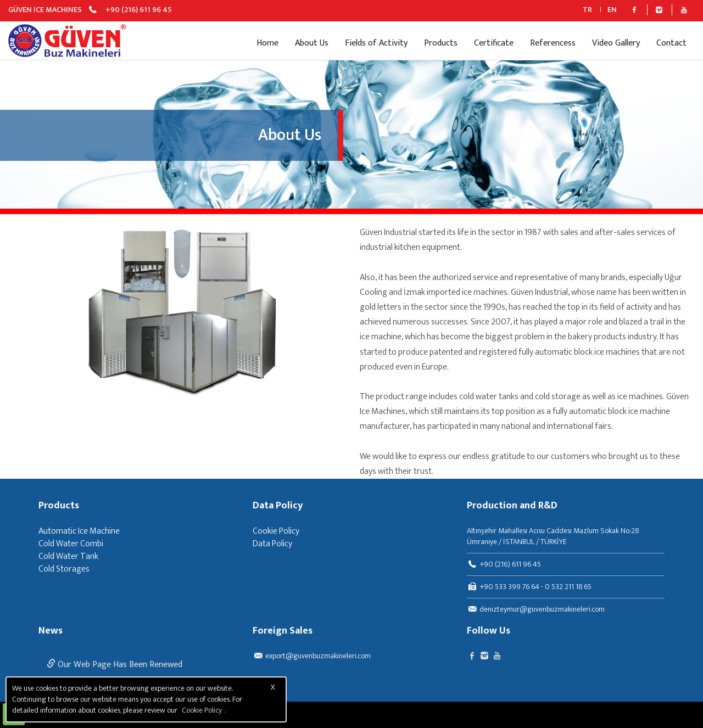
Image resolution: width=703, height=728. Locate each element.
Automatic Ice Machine (79, 531)
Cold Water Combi (71, 544)
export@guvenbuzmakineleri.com (318, 656)
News (51, 631)
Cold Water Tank (68, 556)
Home (267, 43)
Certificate (494, 43)
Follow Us (489, 631)
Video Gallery (616, 43)
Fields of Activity (376, 43)
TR (587, 10)
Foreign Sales (283, 631)
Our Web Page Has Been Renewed (115, 665)
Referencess (553, 43)
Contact (671, 43)
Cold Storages (64, 569)
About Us (312, 43)
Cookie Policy (276, 531)
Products (441, 43)
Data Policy (278, 506)
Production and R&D (512, 506)
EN (612, 10)
